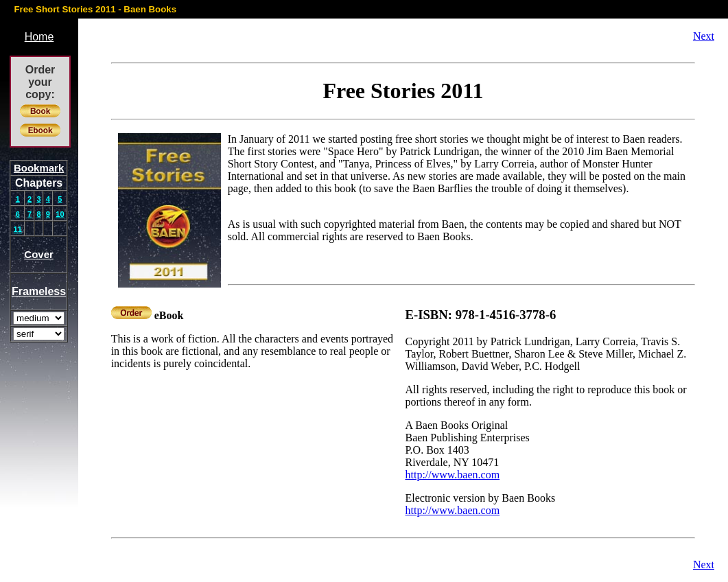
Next (704, 36)
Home (39, 37)
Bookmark (39, 168)
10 (60, 214)
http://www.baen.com (452, 475)
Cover (39, 254)
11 (18, 229)
